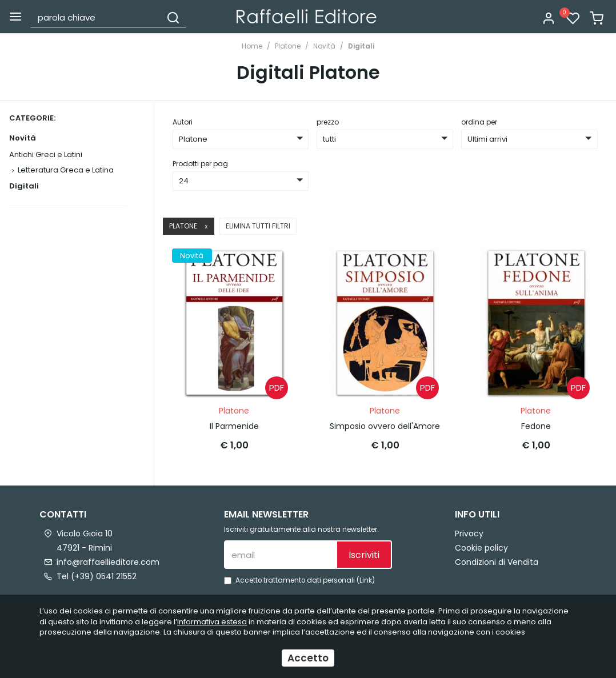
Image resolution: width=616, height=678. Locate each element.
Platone (288, 46)
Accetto (308, 658)
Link (366, 580)
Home (252, 46)
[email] (280, 555)
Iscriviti (364, 555)
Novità (324, 46)
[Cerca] (173, 17)
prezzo (328, 122)
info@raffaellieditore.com (108, 562)
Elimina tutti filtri (258, 226)
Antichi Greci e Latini (46, 155)
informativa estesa (212, 622)
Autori (183, 122)
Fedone (536, 426)
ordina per (479, 122)
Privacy (469, 533)
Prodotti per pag (200, 164)
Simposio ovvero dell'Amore (385, 426)
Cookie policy (481, 548)
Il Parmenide (234, 426)
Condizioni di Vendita (497, 562)
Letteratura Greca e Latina (66, 170)
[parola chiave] (96, 17)
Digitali (361, 46)
